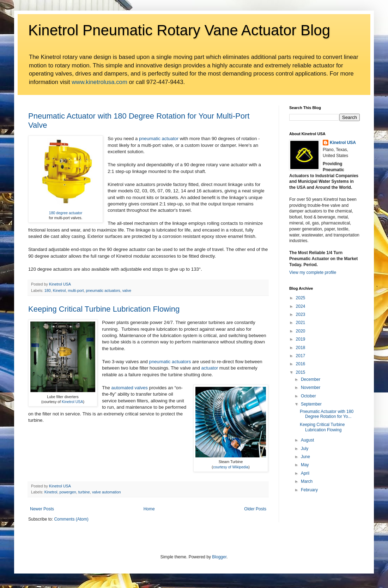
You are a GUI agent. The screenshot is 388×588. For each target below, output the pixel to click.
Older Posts (255, 509)
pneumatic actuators (103, 290)
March (307, 481)
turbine (84, 492)
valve (127, 290)
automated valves (130, 388)
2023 (301, 314)
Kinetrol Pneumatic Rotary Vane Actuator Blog (179, 30)
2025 (301, 298)
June (305, 457)
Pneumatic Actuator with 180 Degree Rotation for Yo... (327, 414)
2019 (301, 339)
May (305, 465)
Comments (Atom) (71, 519)
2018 (301, 348)
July (305, 449)
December (311, 379)
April (305, 473)
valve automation (107, 492)
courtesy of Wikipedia (231, 467)
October (308, 396)
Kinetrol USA (72, 402)
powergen (68, 492)
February (309, 490)
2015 (301, 372)
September (311, 404)
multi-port (76, 290)
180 (48, 290)
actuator (210, 368)
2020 (301, 331)
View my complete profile (313, 272)
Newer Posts (42, 509)
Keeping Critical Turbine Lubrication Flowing (104, 309)
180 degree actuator (66, 213)
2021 (301, 323)
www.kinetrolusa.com (99, 82)
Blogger (219, 557)
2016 (301, 364)
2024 (301, 306)
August (307, 440)
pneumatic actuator (159, 139)
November (311, 388)
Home (149, 509)
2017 (301, 356)
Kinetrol (59, 290)
